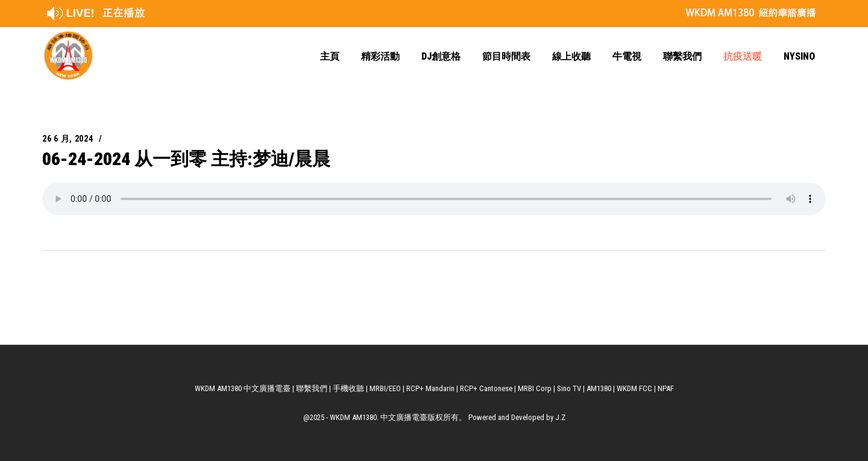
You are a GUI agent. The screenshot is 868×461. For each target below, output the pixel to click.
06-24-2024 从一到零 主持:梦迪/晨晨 (186, 159)
